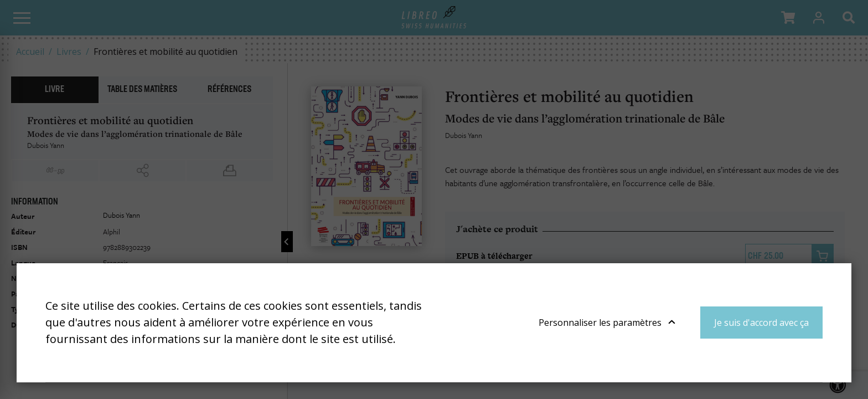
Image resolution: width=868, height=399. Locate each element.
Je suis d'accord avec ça (761, 323)
